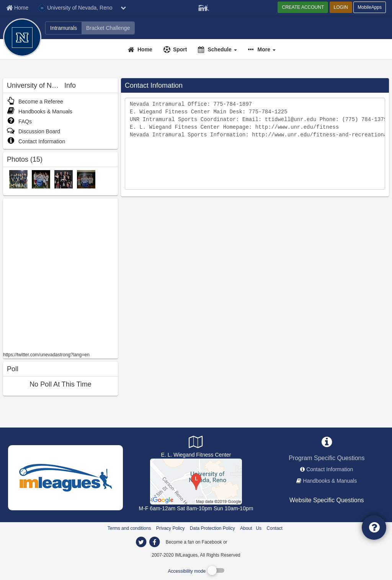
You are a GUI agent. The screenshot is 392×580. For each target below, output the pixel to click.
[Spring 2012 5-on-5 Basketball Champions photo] (64, 179)
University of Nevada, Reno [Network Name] (75, 8)
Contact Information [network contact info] (330, 469)
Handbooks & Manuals (40, 111)
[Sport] (176, 49)
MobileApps (370, 7)
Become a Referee (35, 102)
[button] (263, 49)
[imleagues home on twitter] (141, 542)
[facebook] (244, 542)
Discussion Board (33, 131)
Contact (275, 528)
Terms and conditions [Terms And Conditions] (129, 528)
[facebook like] (60, 274)
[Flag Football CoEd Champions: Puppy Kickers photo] (41, 179)
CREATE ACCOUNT (303, 7)
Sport (180, 49)
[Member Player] (204, 7)
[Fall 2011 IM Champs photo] (18, 179)
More (267, 49)
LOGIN (341, 7)
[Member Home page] (17, 8)
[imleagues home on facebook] (154, 542)
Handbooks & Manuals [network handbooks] (330, 481)
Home (145, 49)
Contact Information (36, 141)
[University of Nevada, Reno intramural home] (64, 28)
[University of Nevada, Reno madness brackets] (108, 28)
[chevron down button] (123, 8)
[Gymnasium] (196, 481)
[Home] (141, 49)
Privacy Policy (171, 528)
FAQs (19, 121)
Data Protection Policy (212, 528)
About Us (251, 528)
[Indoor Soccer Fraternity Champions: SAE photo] (86, 179)
